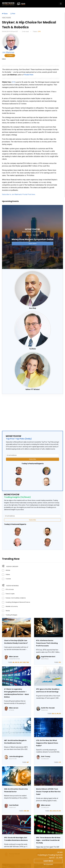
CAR (16, 662)
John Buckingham (16, 756)
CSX (18, 662)
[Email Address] (32, 455)
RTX (60, 662)
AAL (14, 662)
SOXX (54, 811)
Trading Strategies (11, 615)
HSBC (25, 811)
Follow (10, 55)
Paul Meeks (33, 349)
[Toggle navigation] (61, 4)
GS (55, 714)
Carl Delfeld (14, 805)
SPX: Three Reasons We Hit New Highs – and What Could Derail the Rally (48, 840)
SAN (28, 811)
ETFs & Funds (10, 589)
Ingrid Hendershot (48, 657)
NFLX (51, 811)
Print (13, 14)
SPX (60, 714)
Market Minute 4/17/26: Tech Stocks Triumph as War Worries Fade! (48, 792)
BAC (53, 714)
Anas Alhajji (32, 308)
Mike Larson (14, 657)
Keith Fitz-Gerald (48, 708)
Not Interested (48, 864)
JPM (57, 714)
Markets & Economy (12, 606)
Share (5, 14)
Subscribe (32, 459)
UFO (57, 811)
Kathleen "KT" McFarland (33, 389)
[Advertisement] (31, 412)
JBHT (21, 662)
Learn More (48, 861)
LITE (60, 762)
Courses (8, 579)
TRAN (27, 662)
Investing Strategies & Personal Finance (18, 602)
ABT (28, 762)
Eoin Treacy (46, 756)
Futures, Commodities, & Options (16, 598)
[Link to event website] (32, 237)
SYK (39, 32)
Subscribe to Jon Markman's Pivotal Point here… (19, 194)
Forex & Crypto (10, 594)
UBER (24, 662)
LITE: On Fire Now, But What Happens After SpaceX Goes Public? (47, 743)
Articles (8, 570)
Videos (8, 574)
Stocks (8, 611)
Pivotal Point (28, 75)
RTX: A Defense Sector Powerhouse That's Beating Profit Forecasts (47, 643)
